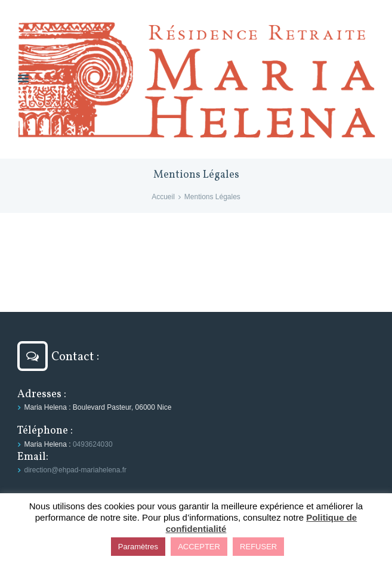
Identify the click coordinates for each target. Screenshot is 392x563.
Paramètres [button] (138, 547)
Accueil (163, 197)
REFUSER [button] (258, 547)
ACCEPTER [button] (199, 547)
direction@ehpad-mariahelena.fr (76, 470)
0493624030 (93, 444)
